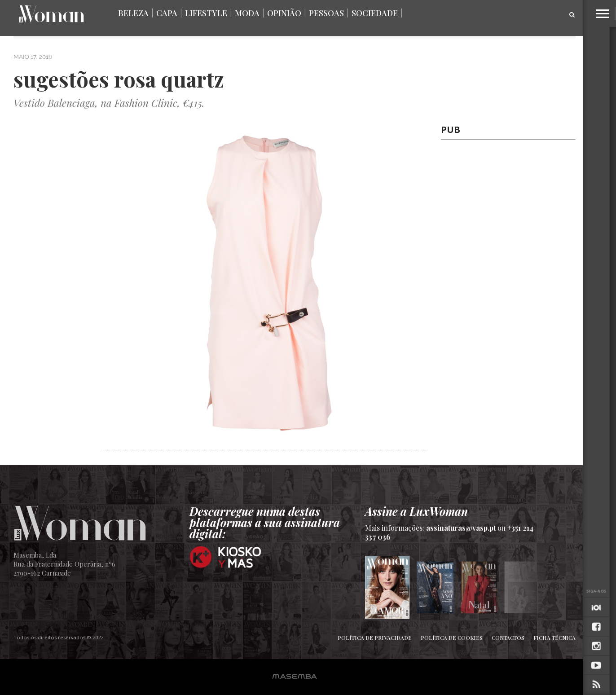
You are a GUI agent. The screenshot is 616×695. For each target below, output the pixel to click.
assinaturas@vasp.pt (461, 528)
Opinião (284, 13)
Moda (247, 13)
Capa (167, 13)
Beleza (133, 13)
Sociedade (375, 13)
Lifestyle (206, 13)
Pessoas (326, 13)
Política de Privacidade (375, 638)
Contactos (508, 638)
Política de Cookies (452, 638)
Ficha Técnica (554, 638)
